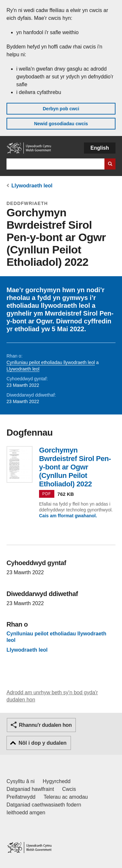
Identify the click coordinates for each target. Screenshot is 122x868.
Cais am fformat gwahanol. (68, 516)
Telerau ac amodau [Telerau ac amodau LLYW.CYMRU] (66, 797)
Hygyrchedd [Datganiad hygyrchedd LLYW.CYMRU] (56, 781)
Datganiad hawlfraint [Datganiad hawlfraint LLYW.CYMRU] (30, 789)
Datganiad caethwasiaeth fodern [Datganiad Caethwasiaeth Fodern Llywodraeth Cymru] (44, 805)
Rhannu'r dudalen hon (45, 725)
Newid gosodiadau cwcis (61, 124)
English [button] (100, 148)
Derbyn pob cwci (61, 109)
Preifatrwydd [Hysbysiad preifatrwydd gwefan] (21, 797)
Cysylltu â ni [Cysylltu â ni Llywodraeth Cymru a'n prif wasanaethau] (20, 781)
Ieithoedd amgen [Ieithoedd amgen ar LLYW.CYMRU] (26, 813)
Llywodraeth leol (32, 186)
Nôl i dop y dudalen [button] (43, 743)
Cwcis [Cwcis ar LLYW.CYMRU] (69, 789)
